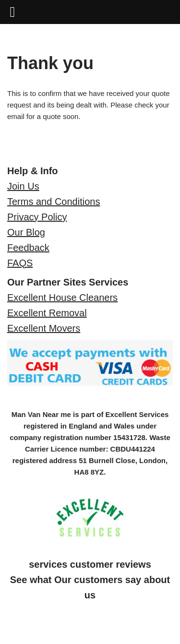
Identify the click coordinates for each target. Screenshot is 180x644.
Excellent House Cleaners (62, 298)
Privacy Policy (37, 217)
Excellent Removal (47, 313)
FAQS (20, 263)
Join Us (23, 186)
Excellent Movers (44, 328)
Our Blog (26, 232)
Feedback (28, 248)
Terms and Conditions (54, 202)
